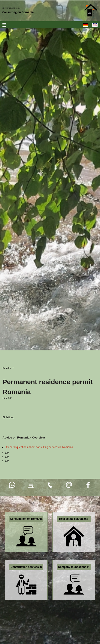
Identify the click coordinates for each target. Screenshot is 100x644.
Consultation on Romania (26, 519)
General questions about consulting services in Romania (40, 447)
